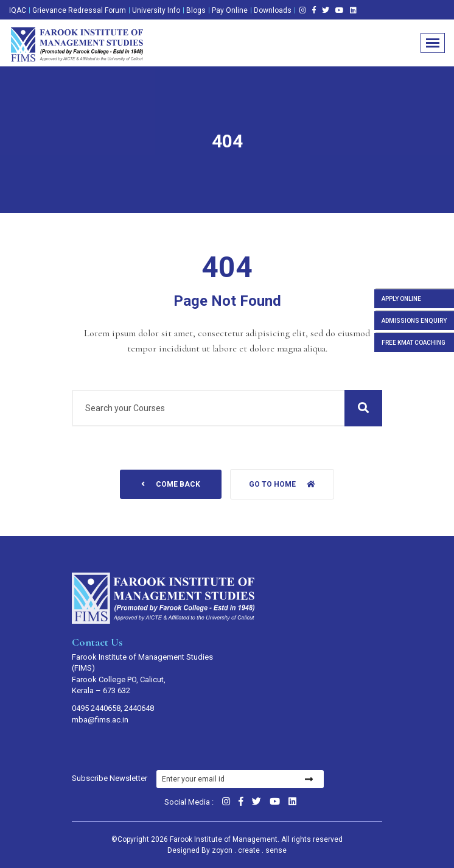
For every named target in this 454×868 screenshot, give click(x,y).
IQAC (18, 10)
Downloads (273, 10)
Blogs (196, 10)
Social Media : (189, 802)
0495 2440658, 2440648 (113, 708)
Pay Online (230, 10)
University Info (156, 10)
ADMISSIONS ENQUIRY (414, 321)
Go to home (282, 484)
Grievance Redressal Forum (79, 10)
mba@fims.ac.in (100, 720)
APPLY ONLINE (401, 299)
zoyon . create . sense (249, 850)
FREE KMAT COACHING (414, 343)
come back (171, 484)
